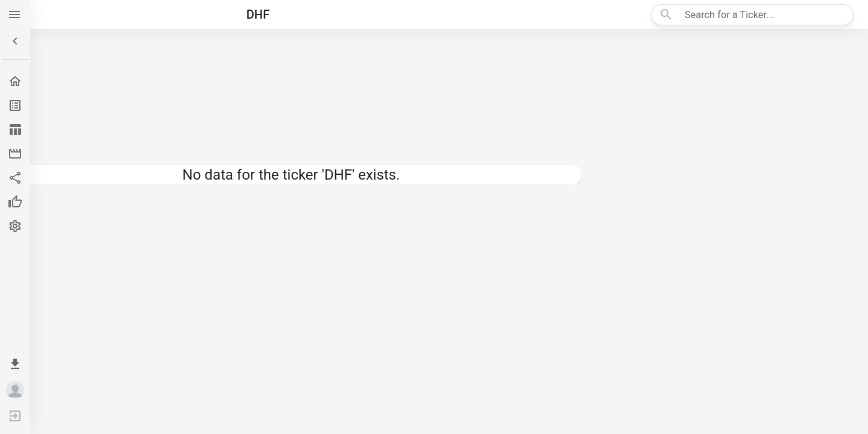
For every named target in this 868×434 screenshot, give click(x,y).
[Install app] (15, 364)
